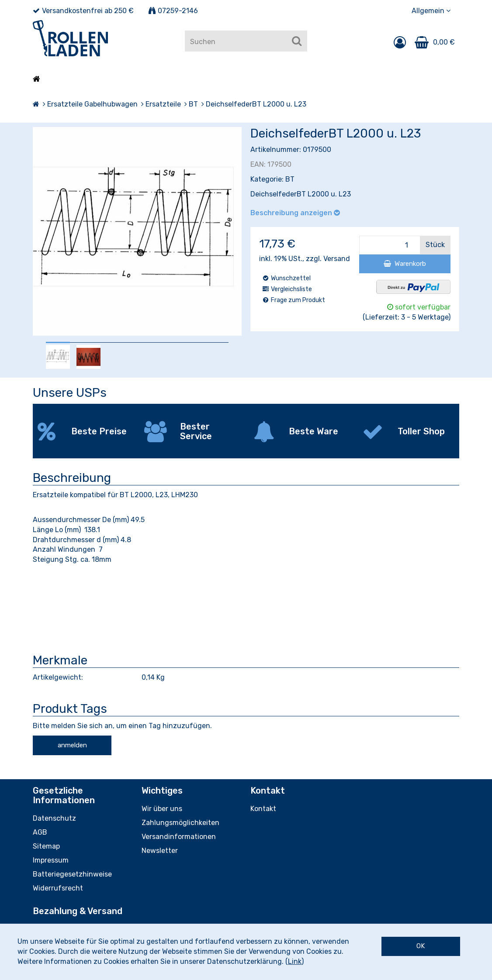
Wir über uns (162, 809)
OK (421, 946)
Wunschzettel (286, 278)
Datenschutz (54, 818)
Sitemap (46, 846)
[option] (58, 357)
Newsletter (160, 851)
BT (290, 179)
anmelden (72, 745)
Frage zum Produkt (293, 300)
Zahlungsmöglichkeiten (180, 823)
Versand (337, 259)
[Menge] (390, 245)
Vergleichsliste (287, 289)
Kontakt (263, 809)
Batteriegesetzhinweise (72, 874)
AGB (40, 832)
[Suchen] (297, 41)
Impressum (51, 860)
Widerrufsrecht (58, 888)
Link (295, 961)
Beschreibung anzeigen (295, 213)
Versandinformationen (179, 837)
